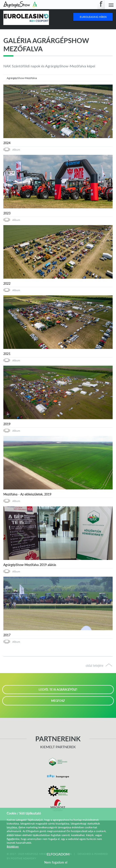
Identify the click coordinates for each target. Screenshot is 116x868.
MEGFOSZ (58, 701)
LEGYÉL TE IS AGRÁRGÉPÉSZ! (58, 690)
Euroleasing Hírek (93, 17)
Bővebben (13, 846)
